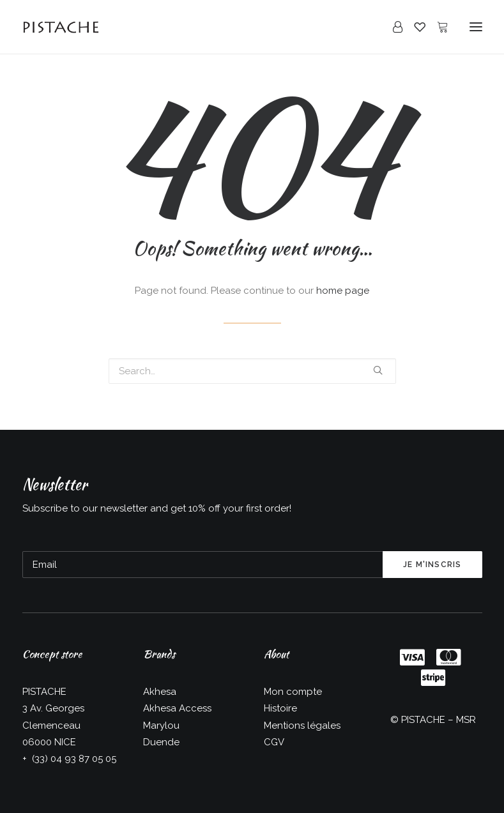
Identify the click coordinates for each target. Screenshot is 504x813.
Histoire (280, 708)
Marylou (161, 726)
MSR (466, 720)
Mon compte (293, 692)
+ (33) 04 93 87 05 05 (69, 759)
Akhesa (160, 692)
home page (343, 291)
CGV (274, 742)
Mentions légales (302, 726)
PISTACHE (423, 720)
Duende (161, 742)
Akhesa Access (177, 708)
